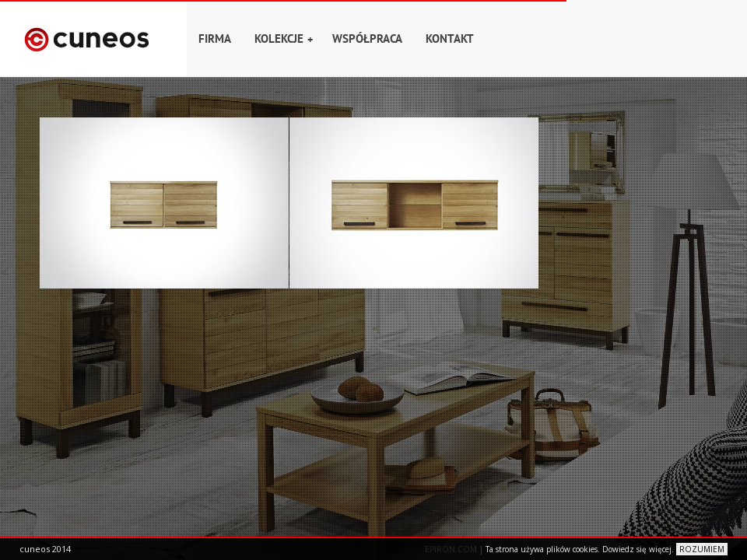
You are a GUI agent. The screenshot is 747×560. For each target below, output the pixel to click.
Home (93, 38)
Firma (215, 38)
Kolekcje (284, 39)
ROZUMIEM (702, 549)
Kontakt (450, 38)
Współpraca (367, 38)
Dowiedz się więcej (637, 549)
